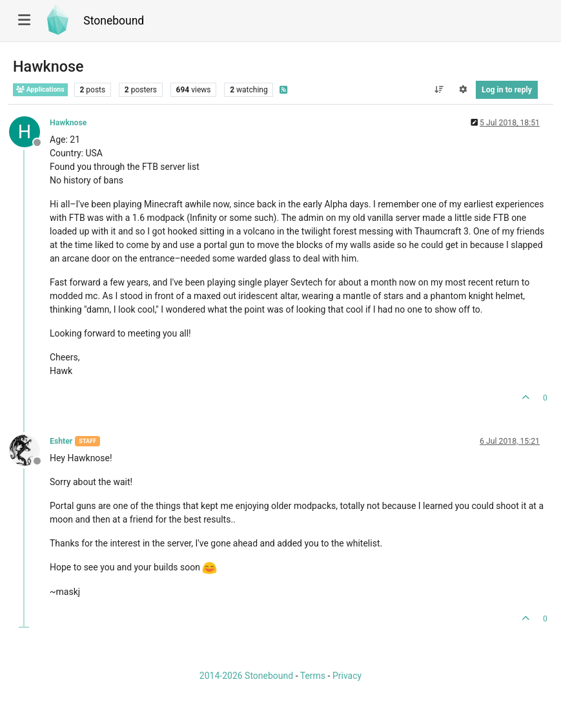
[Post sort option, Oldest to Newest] (439, 90)
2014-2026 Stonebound (246, 676)
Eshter (61, 441)
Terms (313, 676)
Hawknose (68, 123)
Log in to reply (507, 90)
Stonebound (114, 21)
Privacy (347, 676)
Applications (40, 89)
